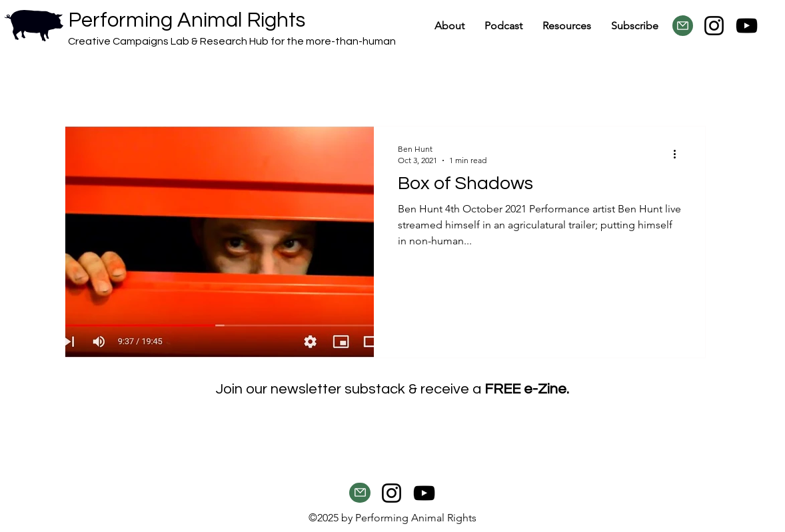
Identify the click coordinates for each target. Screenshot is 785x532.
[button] (567, 26)
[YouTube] (747, 26)
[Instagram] (714, 26)
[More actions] (679, 154)
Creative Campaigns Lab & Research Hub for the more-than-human (232, 41)
